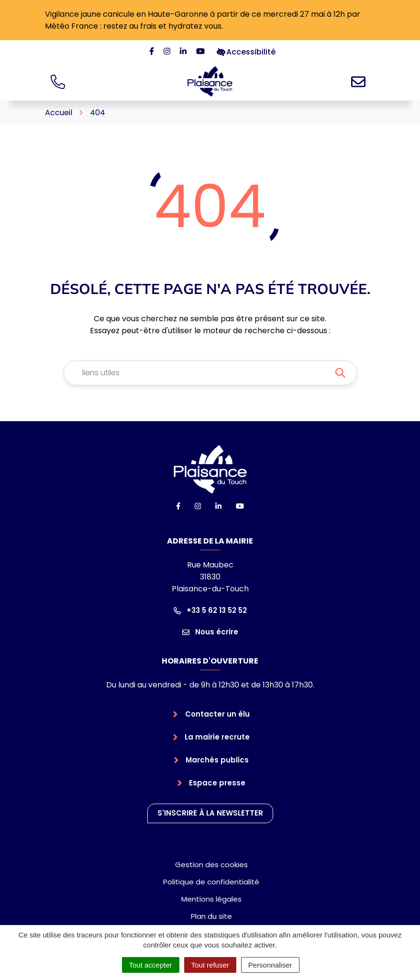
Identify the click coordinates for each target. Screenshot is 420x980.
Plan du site (211, 916)
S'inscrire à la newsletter (210, 813)
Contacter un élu (217, 714)
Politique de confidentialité (211, 882)
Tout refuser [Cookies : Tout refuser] (210, 965)
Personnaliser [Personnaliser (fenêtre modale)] (270, 965)
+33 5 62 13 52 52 (210, 610)
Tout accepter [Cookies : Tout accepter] (151, 965)
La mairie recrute (217, 737)
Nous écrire (210, 632)
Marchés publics (217, 760)
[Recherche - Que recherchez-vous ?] (199, 373)
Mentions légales (211, 899)
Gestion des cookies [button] (211, 865)
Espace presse (217, 783)
